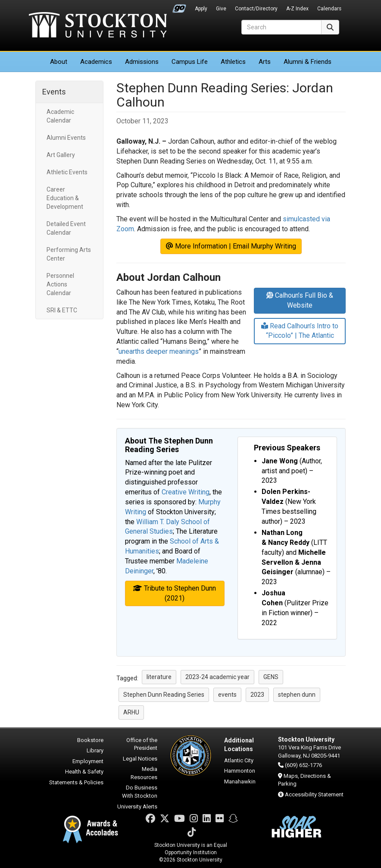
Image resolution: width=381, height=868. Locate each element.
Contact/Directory (256, 9)
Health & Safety (84, 772)
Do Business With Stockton (140, 792)
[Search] (281, 27)
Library (95, 750)
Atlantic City (239, 760)
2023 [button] (257, 695)
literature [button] (159, 677)
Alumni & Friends (308, 62)
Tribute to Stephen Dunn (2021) (175, 593)
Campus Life (190, 62)
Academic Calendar (60, 116)
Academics (96, 62)
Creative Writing (186, 492)
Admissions (142, 62)
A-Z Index (297, 9)
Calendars (329, 9)
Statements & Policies (76, 782)
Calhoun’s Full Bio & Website (300, 300)
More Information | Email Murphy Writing (231, 246)
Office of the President (142, 744)
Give (221, 9)
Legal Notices (140, 759)
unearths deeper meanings (159, 351)
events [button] (227, 695)
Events (54, 92)
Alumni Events (66, 138)
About (59, 62)
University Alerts (137, 807)
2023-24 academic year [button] (217, 677)
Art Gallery (61, 155)
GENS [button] (271, 677)
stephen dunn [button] (297, 695)
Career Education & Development (65, 198)
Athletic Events (67, 172)
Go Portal (179, 6)
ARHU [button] (131, 712)
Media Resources (144, 773)
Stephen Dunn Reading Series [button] (164, 695)
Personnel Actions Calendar (60, 284)
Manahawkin (240, 782)
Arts (265, 62)
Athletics (233, 62)
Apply (201, 9)
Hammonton (240, 771)
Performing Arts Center (69, 254)
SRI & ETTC (62, 310)
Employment (88, 761)
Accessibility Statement (314, 794)
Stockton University (98, 26)
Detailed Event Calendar (66, 228)
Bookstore (90, 740)
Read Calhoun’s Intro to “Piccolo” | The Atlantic (300, 331)
